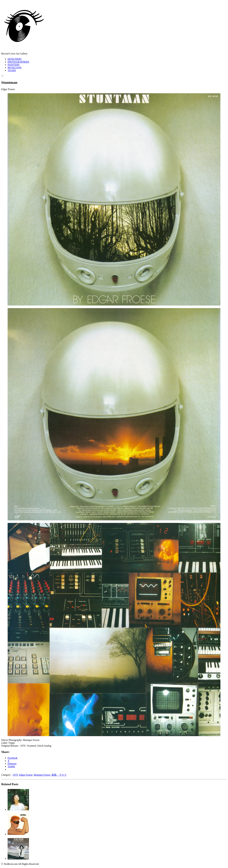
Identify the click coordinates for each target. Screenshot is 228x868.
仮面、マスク (59, 775)
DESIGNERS (15, 59)
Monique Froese (42, 775)
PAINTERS (14, 65)
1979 (15, 775)
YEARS (12, 70)
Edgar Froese (26, 775)
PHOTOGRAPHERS (18, 62)
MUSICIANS (15, 68)
